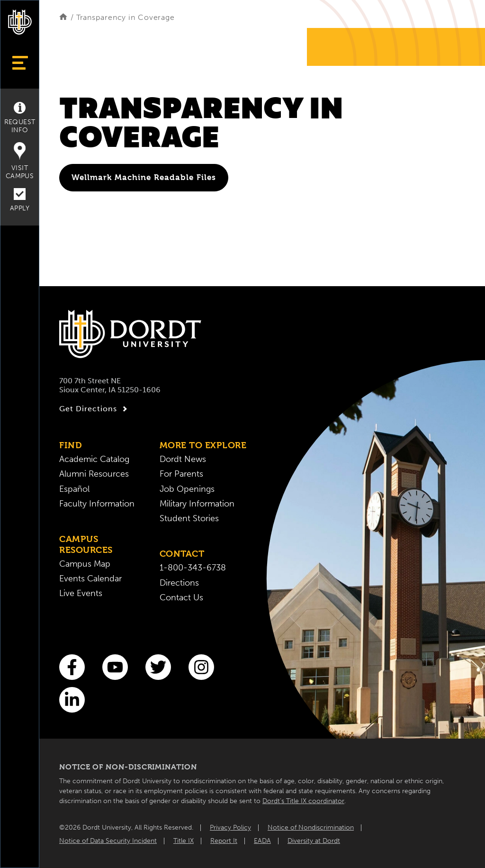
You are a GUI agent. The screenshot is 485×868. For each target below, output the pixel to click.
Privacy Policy (230, 827)
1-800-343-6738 (193, 568)
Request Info (20, 118)
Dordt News (183, 459)
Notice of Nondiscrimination (311, 827)
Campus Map (85, 564)
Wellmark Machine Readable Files (144, 177)
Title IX (184, 841)
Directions (179, 583)
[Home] (63, 17)
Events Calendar (90, 579)
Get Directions (94, 409)
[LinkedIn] (72, 700)
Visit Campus (20, 161)
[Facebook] (72, 667)
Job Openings (187, 489)
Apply (20, 200)
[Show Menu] (20, 63)
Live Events (81, 593)
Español (74, 489)
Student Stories (189, 519)
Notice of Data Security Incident (108, 841)
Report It (224, 841)
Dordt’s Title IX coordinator (303, 801)
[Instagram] (201, 667)
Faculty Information (97, 504)
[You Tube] (115, 667)
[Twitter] (158, 667)
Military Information (197, 504)
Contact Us (181, 598)
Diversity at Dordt (314, 841)
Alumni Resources (94, 474)
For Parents (181, 474)
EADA (262, 841)
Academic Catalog (94, 459)
